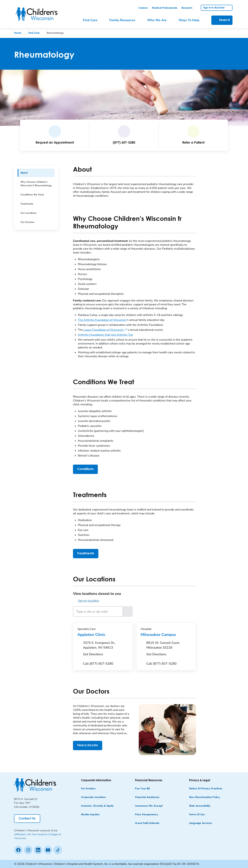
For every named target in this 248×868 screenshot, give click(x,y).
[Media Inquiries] (90, 815)
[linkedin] (38, 850)
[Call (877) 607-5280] (98, 664)
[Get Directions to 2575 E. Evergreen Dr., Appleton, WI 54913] (106, 649)
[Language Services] (201, 823)
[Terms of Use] (197, 815)
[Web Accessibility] (200, 806)
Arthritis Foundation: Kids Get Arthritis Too (105, 335)
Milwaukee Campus (166, 635)
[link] (143, 8)
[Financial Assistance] (147, 797)
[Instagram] (28, 850)
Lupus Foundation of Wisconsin (105, 330)
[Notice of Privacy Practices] (206, 789)
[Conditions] (85, 469)
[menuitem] (36, 173)
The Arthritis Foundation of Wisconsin (102, 320)
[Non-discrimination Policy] (205, 797)
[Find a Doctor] (88, 745)
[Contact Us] (27, 819)
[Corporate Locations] (93, 797)
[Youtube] (48, 850)
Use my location (86, 601)
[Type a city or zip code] (98, 612)
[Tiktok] (58, 850)
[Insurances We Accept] (149, 806)
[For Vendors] (88, 789)
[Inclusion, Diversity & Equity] (97, 806)
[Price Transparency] (147, 815)
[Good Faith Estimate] (147, 823)
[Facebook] (18, 850)
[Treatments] (86, 554)
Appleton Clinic (103, 635)
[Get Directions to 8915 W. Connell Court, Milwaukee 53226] (169, 649)
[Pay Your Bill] (142, 789)
